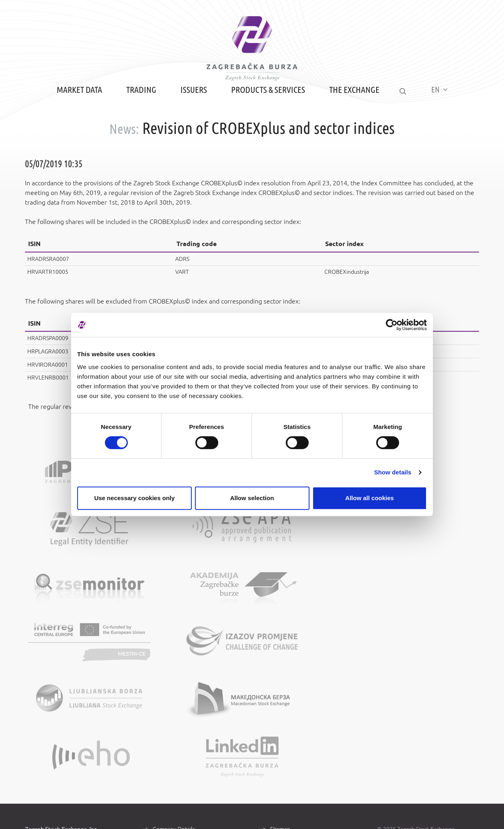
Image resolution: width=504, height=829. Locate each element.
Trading (138, 106)
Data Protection (289, 694)
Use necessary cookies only (134, 498)
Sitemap (280, 672)
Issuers (191, 106)
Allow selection (252, 498)
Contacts (164, 694)
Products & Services (265, 106)
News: (124, 144)
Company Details (174, 672)
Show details (393, 472)
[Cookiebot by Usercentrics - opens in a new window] (392, 325)
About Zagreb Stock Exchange (190, 683)
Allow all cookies (370, 498)
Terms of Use (286, 683)
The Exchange (351, 106)
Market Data (77, 106)
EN (442, 105)
